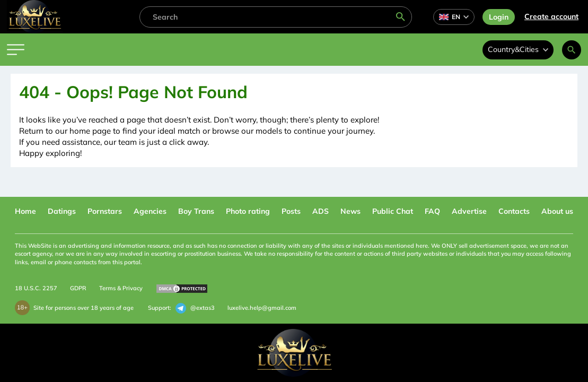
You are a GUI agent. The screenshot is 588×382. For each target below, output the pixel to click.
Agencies (150, 211)
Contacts (514, 211)
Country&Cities (518, 49)
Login (499, 17)
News (350, 211)
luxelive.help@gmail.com (262, 308)
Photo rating (248, 211)
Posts (291, 211)
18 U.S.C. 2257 (36, 288)
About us (557, 211)
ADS (321, 211)
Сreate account (551, 16)
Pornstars (105, 211)
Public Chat (393, 211)
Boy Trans (196, 211)
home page (90, 131)
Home (25, 211)
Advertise (469, 211)
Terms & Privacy (121, 288)
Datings (62, 211)
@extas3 (195, 308)
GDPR (78, 288)
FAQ (432, 211)
